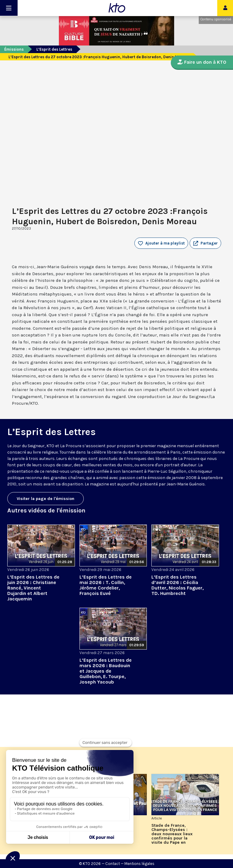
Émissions (14, 49)
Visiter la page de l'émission (46, 499)
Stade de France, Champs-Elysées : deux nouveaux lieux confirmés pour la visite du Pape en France (172, 834)
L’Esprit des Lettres (54, 49)
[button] (205, 243)
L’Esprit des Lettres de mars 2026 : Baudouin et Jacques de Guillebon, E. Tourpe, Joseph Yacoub (106, 671)
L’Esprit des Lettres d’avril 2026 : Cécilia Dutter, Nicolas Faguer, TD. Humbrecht (177, 585)
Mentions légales (139, 864)
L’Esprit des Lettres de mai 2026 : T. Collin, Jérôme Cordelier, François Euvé (106, 585)
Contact (113, 864)
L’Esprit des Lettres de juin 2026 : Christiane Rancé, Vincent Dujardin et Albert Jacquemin (33, 588)
